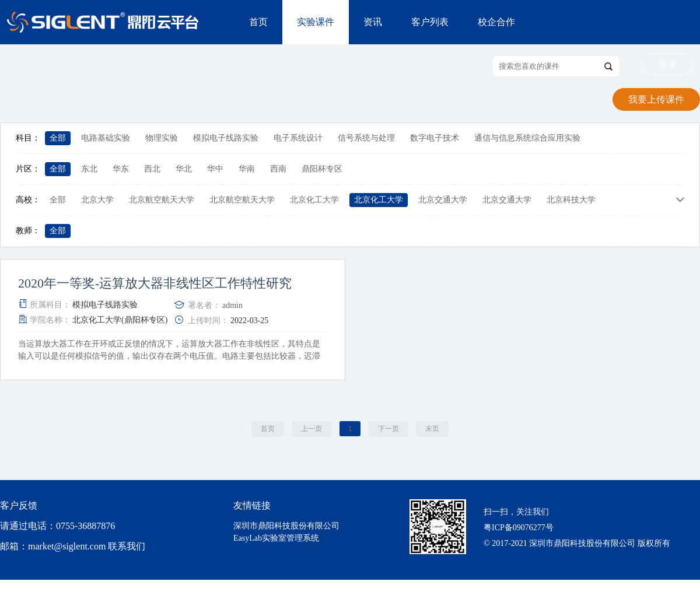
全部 (58, 138)
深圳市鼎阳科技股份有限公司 (286, 526)
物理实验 (162, 138)
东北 (89, 169)
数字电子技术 (435, 138)
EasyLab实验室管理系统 (276, 538)
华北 (184, 169)
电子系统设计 (298, 138)
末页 (432, 429)
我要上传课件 (656, 99)
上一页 (311, 429)
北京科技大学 (571, 200)
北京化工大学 (314, 200)
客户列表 (430, 22)
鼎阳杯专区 (322, 169)
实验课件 (316, 22)
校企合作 (496, 22)
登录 (667, 64)
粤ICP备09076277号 (519, 528)
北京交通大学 (443, 200)
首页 (258, 22)
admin (232, 305)
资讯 (373, 22)
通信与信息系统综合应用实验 (527, 138)
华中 (215, 169)
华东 (121, 169)
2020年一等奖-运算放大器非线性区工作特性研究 (155, 283)
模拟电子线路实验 (226, 138)
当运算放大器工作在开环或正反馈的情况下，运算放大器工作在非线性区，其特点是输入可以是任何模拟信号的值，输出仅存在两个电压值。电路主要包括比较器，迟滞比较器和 (169, 356)
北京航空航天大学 (162, 200)
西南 (278, 169)
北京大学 (97, 200)
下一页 (388, 429)
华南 (247, 169)
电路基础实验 (106, 138)
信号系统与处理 (366, 138)
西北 (152, 169)
